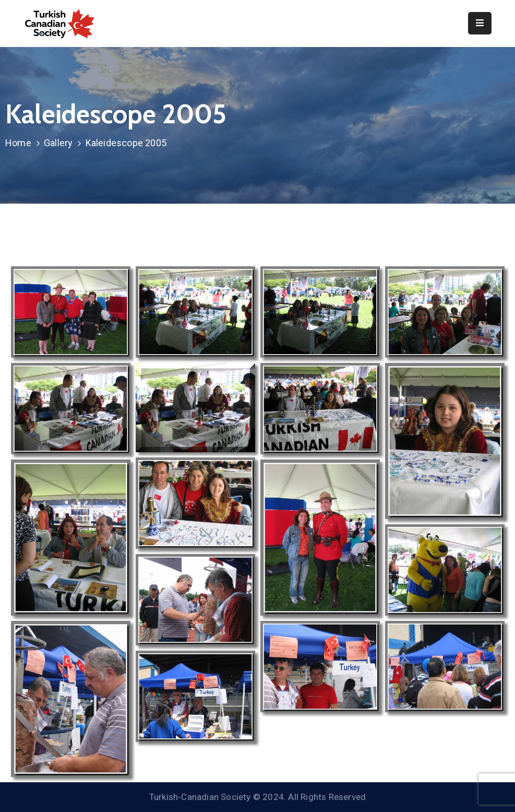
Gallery (58, 143)
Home (18, 143)
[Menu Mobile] (480, 23)
